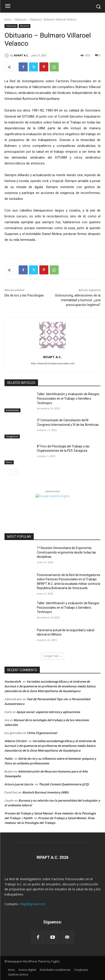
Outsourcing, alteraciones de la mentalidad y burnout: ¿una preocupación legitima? (78, 300)
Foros (9, 462)
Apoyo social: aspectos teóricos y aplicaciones (48, 712)
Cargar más (53, 656)
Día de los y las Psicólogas (24, 295)
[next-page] (15, 472)
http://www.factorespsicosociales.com (53, 364)
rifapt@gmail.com (32, 904)
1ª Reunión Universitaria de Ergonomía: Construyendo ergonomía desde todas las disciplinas (66, 552)
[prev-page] (7, 472)
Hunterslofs (13, 681)
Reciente (25, 26)
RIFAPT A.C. (21, 55)
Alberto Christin (16, 741)
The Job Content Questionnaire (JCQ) (64, 784)
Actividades (12, 410)
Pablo (9, 759)
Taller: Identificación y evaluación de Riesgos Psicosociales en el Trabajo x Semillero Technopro (68, 398)
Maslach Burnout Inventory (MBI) (45, 792)
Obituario (20, 19)
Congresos (12, 436)
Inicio (8, 19)
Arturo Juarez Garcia (19, 784)
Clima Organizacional (42, 733)
